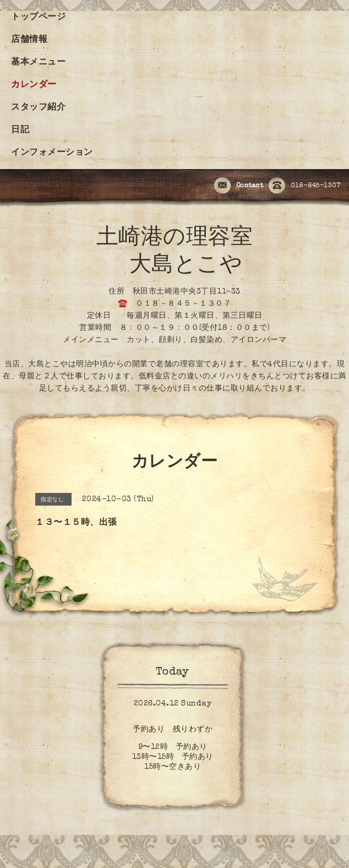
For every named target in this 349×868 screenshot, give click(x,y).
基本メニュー (38, 63)
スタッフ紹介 (38, 108)
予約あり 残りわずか (173, 730)
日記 (20, 131)
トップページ (38, 18)
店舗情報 (29, 40)
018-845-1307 (304, 186)
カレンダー (34, 85)
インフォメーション (52, 153)
